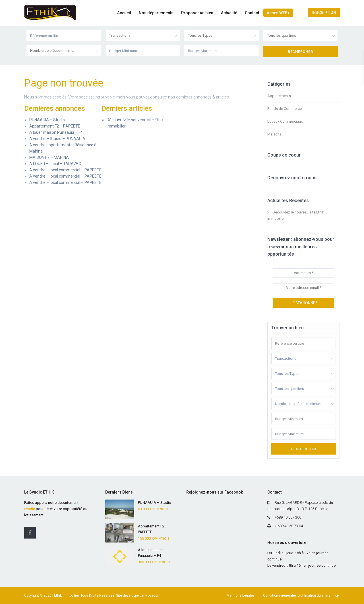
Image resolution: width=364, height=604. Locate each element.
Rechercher (304, 449)
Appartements (279, 96)
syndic (30, 509)
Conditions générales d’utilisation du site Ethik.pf (301, 595)
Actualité (229, 13)
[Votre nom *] (304, 273)
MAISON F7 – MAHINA (49, 157)
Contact (252, 13)
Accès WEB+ (278, 13)
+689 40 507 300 (288, 517)
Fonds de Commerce (285, 109)
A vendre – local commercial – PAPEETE (65, 170)
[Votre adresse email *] (304, 288)
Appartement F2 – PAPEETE (55, 126)
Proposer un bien (197, 13)
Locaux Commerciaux (285, 121)
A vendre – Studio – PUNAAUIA (57, 139)
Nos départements (156, 13)
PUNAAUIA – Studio (47, 120)
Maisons (274, 134)
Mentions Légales (241, 595)
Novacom (153, 595)
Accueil (124, 13)
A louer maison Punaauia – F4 (56, 132)
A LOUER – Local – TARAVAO (55, 164)
